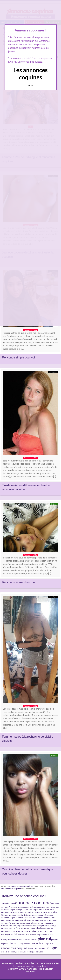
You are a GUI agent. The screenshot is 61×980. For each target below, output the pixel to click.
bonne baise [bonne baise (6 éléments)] (30, 931)
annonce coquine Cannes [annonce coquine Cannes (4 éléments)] (29, 912)
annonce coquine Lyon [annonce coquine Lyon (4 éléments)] (11, 918)
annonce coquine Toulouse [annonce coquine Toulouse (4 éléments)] (33, 928)
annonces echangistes (11, 889)
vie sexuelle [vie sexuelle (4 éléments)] (38, 952)
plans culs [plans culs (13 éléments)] (15, 943)
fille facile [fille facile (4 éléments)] (48, 935)
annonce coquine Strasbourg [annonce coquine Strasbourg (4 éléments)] (43, 925)
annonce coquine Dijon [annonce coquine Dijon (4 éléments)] (19, 915)
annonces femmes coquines (21, 886)
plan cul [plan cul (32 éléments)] (44, 939)
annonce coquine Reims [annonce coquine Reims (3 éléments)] (28, 923)
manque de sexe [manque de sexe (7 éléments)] (10, 939)
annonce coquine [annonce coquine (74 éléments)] (33, 902)
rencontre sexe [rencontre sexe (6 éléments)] (37, 948)
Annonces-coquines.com (15, 963)
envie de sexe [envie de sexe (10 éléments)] (45, 931)
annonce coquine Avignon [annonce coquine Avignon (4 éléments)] (13, 909)
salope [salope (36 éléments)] (51, 948)
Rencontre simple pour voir (19, 357)
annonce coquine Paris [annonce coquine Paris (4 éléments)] (38, 920)
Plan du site (31, 972)
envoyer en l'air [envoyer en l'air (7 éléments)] (10, 934)
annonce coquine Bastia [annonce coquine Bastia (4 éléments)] (35, 909)
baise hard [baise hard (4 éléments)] (19, 931)
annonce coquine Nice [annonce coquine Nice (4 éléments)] (18, 920)
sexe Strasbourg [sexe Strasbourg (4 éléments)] (25, 952)
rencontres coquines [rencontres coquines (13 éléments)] (15, 948)
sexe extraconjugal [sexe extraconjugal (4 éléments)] (10, 952)
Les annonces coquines (30, 73)
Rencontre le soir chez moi (19, 582)
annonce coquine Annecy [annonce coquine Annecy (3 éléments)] (48, 907)
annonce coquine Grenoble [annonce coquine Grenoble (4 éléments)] (41, 915)
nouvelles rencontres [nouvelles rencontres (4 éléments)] (28, 939)
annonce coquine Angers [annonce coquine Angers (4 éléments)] (27, 907)
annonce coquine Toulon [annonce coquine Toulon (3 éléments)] (11, 928)
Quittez (30, 85)
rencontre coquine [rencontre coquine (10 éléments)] (42, 943)
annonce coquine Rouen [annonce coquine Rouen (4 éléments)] (19, 925)
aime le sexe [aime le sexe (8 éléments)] (8, 903)
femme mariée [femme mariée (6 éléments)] (25, 934)
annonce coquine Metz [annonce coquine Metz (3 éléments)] (31, 918)
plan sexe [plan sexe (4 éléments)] (26, 944)
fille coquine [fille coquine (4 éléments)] (38, 935)
